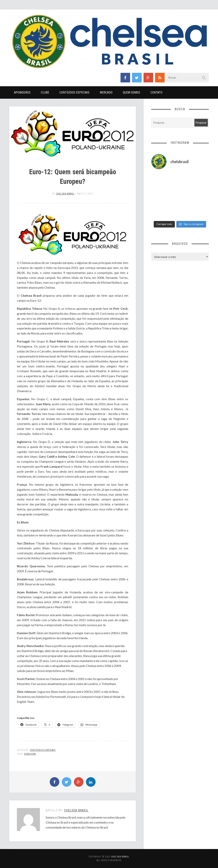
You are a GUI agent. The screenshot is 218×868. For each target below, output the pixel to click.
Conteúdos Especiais (74, 92)
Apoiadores (22, 92)
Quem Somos (131, 92)
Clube (45, 92)
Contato (156, 92)
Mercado (106, 92)
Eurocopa (30, 754)
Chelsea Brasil (65, 194)
